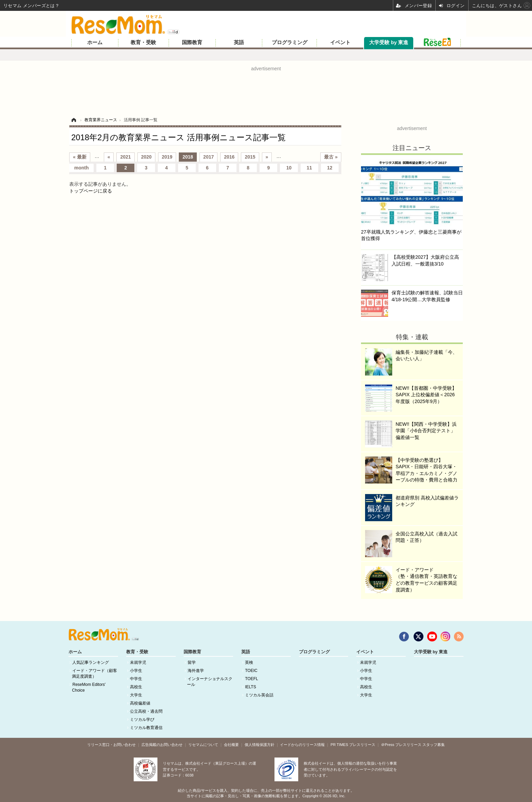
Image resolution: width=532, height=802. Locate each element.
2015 (250, 157)
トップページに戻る (91, 191)
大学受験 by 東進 (389, 42)
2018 (188, 157)
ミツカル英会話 (259, 695)
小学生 (136, 671)
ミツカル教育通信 (146, 728)
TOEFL (251, 679)
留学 (192, 662)
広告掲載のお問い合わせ (162, 745)
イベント (340, 42)
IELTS (250, 687)
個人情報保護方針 (260, 745)
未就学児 (138, 662)
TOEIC (251, 671)
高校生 (136, 687)
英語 (239, 42)
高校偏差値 (140, 703)
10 (289, 168)
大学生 (136, 695)
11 (309, 168)
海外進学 (196, 671)
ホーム (95, 42)
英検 (249, 662)
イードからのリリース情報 (302, 745)
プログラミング (290, 42)
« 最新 (80, 157)
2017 (208, 157)
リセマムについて (203, 745)
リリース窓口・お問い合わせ (111, 745)
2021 (125, 157)
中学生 (136, 679)
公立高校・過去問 (146, 711)
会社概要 (231, 745)
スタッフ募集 (434, 745)
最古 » (331, 157)
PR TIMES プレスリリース (353, 745)
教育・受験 (143, 42)
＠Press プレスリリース (401, 745)
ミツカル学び (142, 719)
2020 (146, 157)
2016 (229, 157)
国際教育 (192, 42)
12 (330, 168)
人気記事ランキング (91, 662)
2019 (167, 157)
